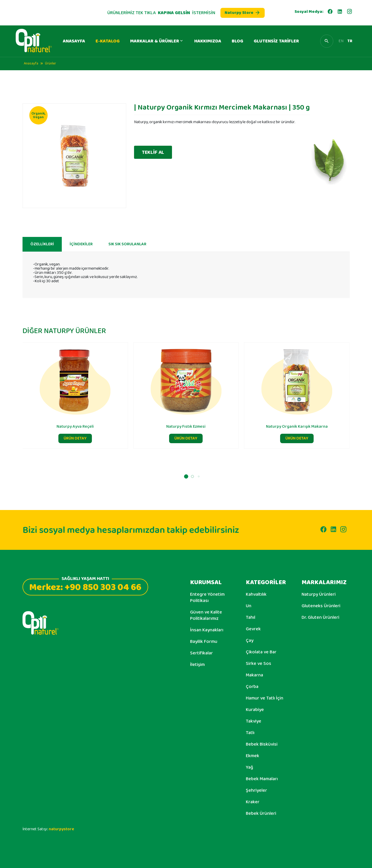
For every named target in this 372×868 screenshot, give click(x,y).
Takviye (254, 721)
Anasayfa (31, 63)
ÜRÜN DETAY (75, 459)
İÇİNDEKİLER (81, 265)
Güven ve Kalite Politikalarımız (206, 615)
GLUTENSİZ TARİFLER (276, 41)
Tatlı (250, 733)
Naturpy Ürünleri (319, 594)
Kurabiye (255, 710)
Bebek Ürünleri (261, 813)
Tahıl (251, 617)
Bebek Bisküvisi (262, 744)
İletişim (197, 665)
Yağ (249, 767)
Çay (250, 641)
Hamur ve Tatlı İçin (265, 698)
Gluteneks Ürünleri (321, 606)
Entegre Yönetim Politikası (207, 598)
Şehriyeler (256, 790)
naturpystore (61, 829)
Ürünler (51, 63)
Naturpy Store (243, 13)
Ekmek (252, 756)
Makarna (254, 675)
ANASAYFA (74, 41)
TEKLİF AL (153, 152)
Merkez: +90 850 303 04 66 (85, 587)
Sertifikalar (201, 653)
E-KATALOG (108, 41)
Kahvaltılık (256, 594)
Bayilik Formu (204, 642)
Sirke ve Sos (259, 664)
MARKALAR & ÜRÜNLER (157, 41)
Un (249, 606)
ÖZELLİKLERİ (42, 265)
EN (341, 41)
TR (350, 41)
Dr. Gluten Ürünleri (320, 617)
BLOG (237, 41)
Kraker (253, 802)
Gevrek (253, 629)
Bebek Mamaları (262, 779)
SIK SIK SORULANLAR (127, 265)
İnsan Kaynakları (207, 630)
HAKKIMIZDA (208, 41)
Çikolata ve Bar (261, 652)
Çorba (252, 687)
